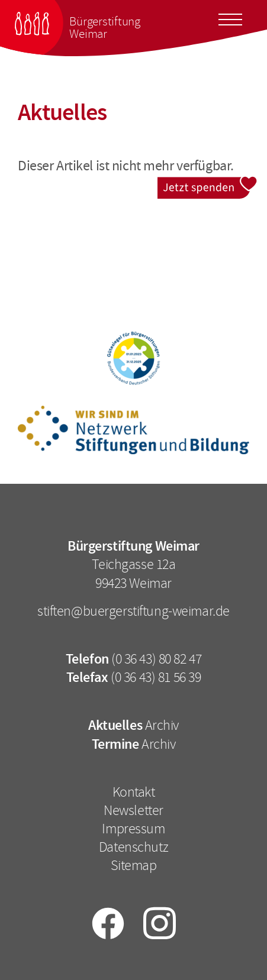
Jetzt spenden (208, 184)
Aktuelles (115, 725)
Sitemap (134, 865)
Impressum (133, 829)
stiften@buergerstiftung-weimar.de (133, 611)
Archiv (162, 725)
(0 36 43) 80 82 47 (156, 659)
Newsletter (133, 810)
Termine (115, 744)
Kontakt (134, 792)
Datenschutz (133, 847)
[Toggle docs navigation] (230, 18)
